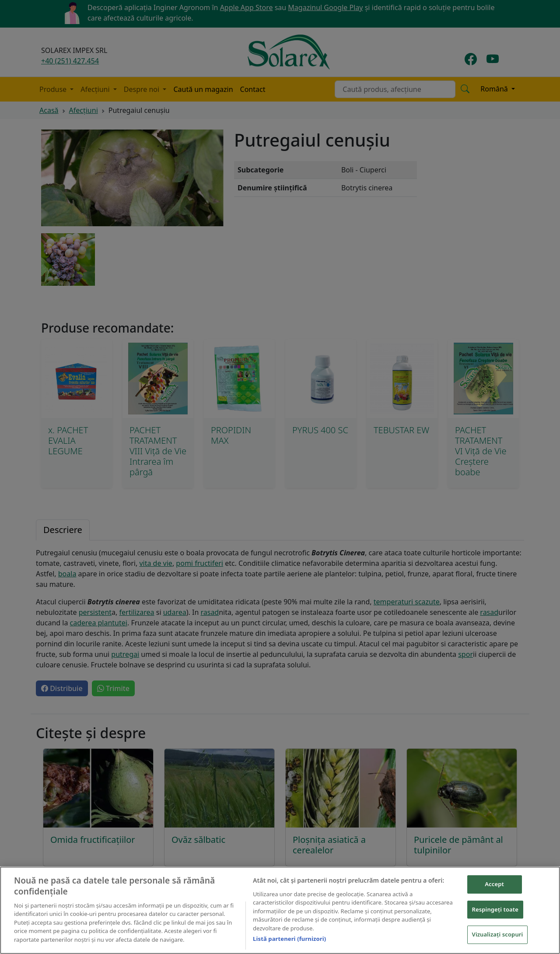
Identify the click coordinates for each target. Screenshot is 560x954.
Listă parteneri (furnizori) (289, 940)
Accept (494, 885)
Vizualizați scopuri (498, 936)
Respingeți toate (495, 910)
